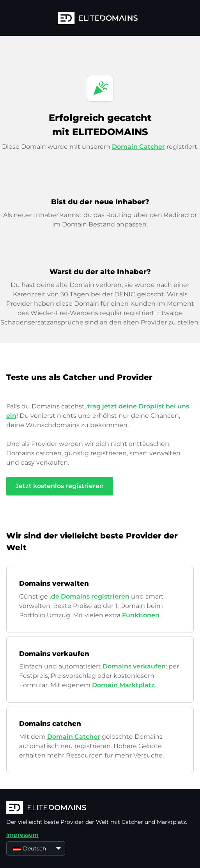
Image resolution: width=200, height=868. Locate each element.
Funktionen (141, 615)
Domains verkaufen (134, 666)
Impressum (22, 835)
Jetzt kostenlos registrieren (60, 486)
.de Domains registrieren (89, 596)
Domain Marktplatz (123, 685)
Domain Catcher (138, 147)
